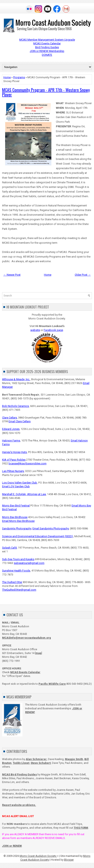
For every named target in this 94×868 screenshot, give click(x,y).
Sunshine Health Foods (16, 571)
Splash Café (9, 548)
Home (7, 77)
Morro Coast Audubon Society (38, 856)
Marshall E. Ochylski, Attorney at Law (24, 494)
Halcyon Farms (11, 441)
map (39, 653)
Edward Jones (11, 429)
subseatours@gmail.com (29, 563)
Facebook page (53, 330)
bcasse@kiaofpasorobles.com (28, 463)
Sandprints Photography (17, 528)
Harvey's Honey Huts (14, 452)
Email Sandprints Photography (51, 528)
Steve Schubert (41, 763)
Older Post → (83, 275)
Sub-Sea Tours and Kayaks (18, 559)
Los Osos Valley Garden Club (20, 483)
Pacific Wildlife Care (52, 684)
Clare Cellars (10, 418)
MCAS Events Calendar (47, 43)
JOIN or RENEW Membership (47, 51)
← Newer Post (12, 275)
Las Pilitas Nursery (13, 471)
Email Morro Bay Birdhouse (18, 521)
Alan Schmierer (36, 759)
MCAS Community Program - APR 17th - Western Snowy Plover (46, 92)
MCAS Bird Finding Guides (19, 774)
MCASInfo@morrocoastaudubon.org (26, 638)
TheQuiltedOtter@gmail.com (19, 590)
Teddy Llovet (21, 763)
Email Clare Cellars (20, 421)
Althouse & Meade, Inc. (16, 379)
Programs (19, 77)
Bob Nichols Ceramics (15, 406)
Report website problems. (19, 805)
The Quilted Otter (12, 582)
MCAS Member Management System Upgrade (47, 40)
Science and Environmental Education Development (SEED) (38, 536)
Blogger (69, 860)
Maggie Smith (74, 759)
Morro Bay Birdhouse (15, 517)
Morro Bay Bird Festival (16, 506)
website (35, 330)
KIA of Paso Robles (14, 460)
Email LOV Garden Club (16, 486)
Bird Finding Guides (47, 47)
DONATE (47, 55)
